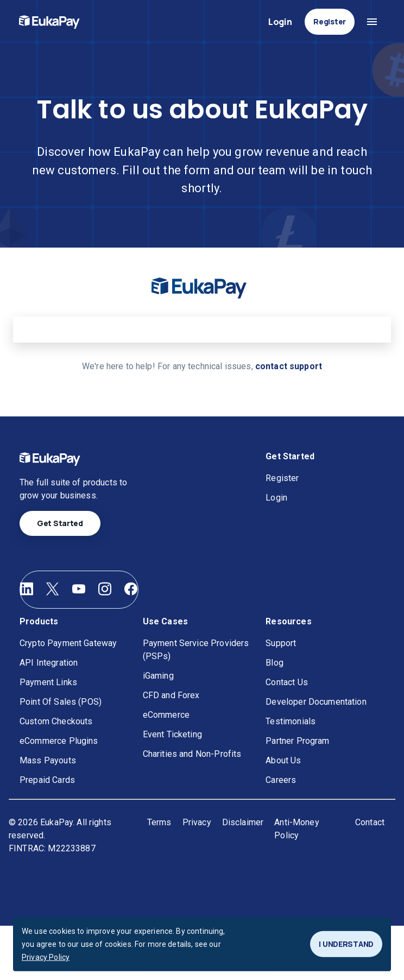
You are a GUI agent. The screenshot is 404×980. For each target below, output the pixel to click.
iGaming (158, 676)
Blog (274, 663)
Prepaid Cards (47, 780)
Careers (281, 780)
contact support (289, 366)
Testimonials (291, 721)
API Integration (49, 663)
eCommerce (166, 715)
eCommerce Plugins (59, 741)
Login (280, 22)
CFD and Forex (171, 695)
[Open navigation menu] (372, 22)
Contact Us (287, 682)
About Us (283, 760)
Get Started (60, 523)
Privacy (197, 822)
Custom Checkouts (56, 721)
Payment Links (48, 682)
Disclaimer (243, 822)
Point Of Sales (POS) (61, 702)
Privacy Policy (46, 957)
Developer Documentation (316, 702)
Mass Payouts (48, 760)
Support (281, 643)
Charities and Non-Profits (192, 754)
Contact (370, 822)
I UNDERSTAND (346, 944)
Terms (159, 822)
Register (330, 22)
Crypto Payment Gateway (68, 643)
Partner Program (297, 741)
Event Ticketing (172, 734)
